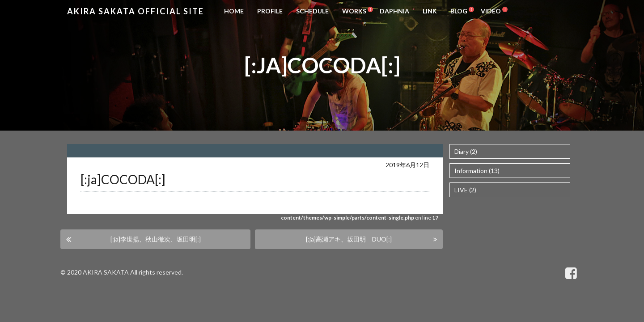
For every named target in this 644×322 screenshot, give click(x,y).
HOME (234, 11)
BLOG (459, 11)
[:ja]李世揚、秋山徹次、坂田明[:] (156, 239)
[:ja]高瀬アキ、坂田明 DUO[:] (349, 239)
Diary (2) (466, 151)
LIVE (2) (465, 190)
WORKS (354, 11)
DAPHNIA (394, 11)
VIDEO (491, 11)
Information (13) (477, 171)
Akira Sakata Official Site (136, 11)
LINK (430, 11)
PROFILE (270, 11)
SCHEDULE (312, 11)
